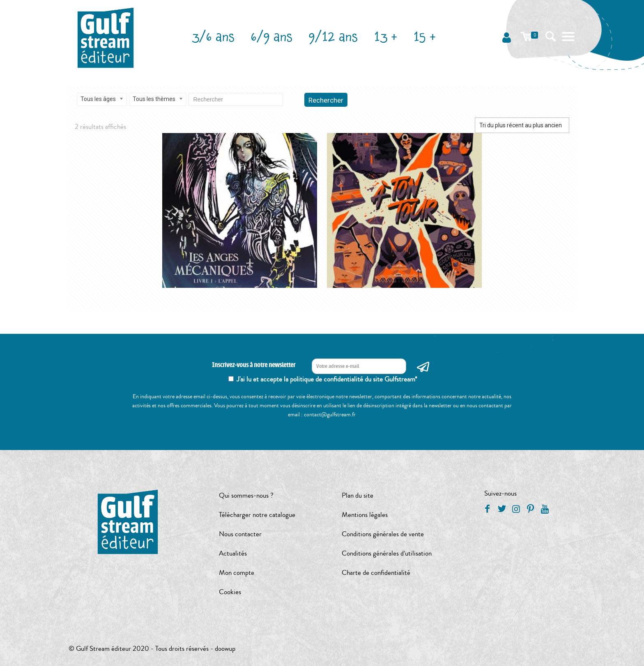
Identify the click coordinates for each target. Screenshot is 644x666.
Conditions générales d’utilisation (387, 553)
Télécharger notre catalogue (257, 515)
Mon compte (237, 573)
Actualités (233, 553)
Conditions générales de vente (383, 534)
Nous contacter (240, 534)
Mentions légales (365, 515)
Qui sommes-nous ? (246, 495)
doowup (225, 649)
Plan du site (358, 495)
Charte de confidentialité (376, 573)
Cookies (230, 592)
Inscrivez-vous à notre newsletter (254, 365)
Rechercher (326, 100)
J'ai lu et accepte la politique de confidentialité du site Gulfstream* (327, 379)
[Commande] (522, 125)
